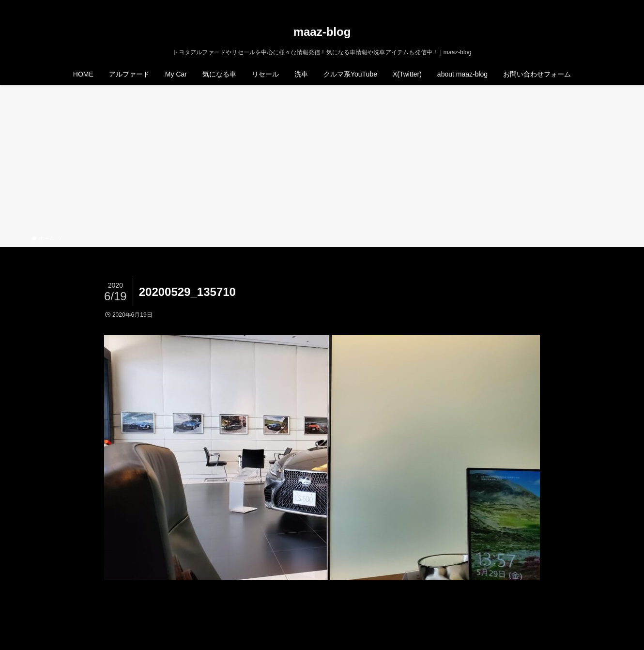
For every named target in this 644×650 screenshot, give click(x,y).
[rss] (594, 5)
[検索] (606, 5)
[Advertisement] (322, 162)
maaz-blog (322, 32)
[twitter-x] (568, 5)
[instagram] (581, 5)
